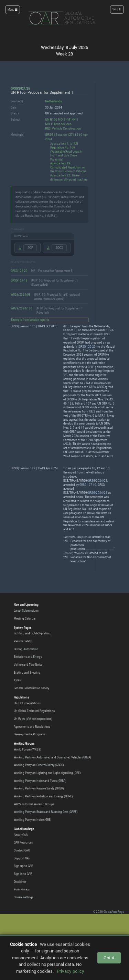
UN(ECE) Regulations (27, 703)
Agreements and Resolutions (32, 727)
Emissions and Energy (28, 657)
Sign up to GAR (23, 866)
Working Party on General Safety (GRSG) (39, 765)
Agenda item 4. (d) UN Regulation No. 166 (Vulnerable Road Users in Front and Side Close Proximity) (66, 151)
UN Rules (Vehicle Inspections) (33, 719)
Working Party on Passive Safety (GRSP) (39, 788)
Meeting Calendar (25, 619)
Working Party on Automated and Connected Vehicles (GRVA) (52, 757)
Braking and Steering (27, 673)
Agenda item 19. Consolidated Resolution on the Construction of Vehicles (68, 167)
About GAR (21, 835)
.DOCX (59, 248)
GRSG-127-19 (19, 280)
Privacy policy (71, 971)
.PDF (30, 248)
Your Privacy (22, 889)
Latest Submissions (26, 611)
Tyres (17, 680)
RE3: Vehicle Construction (63, 128)
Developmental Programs (30, 734)
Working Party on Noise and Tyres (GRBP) (40, 781)
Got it (109, 958)
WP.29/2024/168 (21, 308)
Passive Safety (23, 641)
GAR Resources (23, 843)
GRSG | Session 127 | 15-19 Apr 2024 (66, 137)
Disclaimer (20, 882)
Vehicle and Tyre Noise (28, 665)
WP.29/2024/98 (21, 294)
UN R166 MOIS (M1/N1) (62, 119)
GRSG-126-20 (19, 271)
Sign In (117, 9)
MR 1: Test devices (58, 124)
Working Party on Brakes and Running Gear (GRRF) (46, 812)
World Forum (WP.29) (28, 749)
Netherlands (53, 101)
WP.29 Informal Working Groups (34, 804)
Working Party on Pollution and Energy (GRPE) (43, 796)
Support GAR (22, 858)
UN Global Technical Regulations (34, 711)
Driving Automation (26, 649)
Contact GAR (22, 850)
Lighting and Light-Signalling (32, 633)
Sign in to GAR (23, 874)
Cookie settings (24, 897)
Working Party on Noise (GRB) (33, 820)
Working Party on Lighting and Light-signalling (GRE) (47, 773)
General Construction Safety (31, 688)
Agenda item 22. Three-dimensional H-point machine (69, 177)
